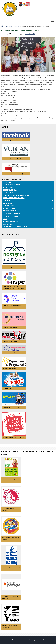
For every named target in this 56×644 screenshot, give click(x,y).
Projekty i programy (11, 216)
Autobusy (28, 201)
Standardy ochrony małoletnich (28, 227)
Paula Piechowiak (30, 34)
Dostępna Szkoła (28, 190)
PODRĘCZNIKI (8, 187)
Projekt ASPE (8, 193)
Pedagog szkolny (28, 208)
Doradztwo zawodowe (28, 214)
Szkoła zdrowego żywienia (14, 198)
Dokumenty (28, 203)
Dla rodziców (28, 206)
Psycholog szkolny (11, 211)
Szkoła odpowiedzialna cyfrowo (16, 195)
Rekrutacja (8, 182)
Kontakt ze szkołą (10, 221)
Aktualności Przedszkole (12, 26)
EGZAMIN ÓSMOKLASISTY (28, 185)
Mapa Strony (8, 224)
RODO (5, 219)
